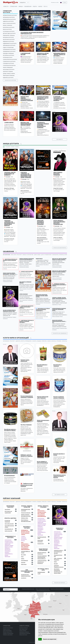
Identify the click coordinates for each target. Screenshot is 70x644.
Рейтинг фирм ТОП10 (8, 632)
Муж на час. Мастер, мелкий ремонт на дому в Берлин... (59, 259)
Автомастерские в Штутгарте (10, 15)
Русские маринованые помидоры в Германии (27, 397)
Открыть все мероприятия (60, 248)
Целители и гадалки (8, 71)
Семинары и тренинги (24, 632)
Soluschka (23, 562)
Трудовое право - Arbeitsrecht (25, 361)
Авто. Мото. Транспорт (7, 267)
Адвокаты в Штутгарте (8, 21)
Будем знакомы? (24, 294)
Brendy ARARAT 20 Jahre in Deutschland (42, 462)
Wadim (55, 562)
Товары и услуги (6, 629)
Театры (13, 147)
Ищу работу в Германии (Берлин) (25, 282)
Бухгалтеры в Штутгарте (9, 27)
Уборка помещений (8, 67)
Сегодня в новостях (24, 628)
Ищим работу (39, 259)
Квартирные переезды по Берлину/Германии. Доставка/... (27, 321)
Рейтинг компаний (12, 498)
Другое (60, 304)
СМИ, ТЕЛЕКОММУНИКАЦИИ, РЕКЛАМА (27, 571)
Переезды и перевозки (8, 53)
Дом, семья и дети (23, 629)
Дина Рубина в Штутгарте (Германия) (58, 174)
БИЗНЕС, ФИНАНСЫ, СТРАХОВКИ (54, 341)
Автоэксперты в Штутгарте (9, 19)
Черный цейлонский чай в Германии (43, 397)
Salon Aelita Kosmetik (9, 524)
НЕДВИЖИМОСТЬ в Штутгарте (10, 537)
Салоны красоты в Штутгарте (10, 59)
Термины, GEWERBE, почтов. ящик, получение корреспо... (59, 298)
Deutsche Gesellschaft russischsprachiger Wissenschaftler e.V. (42, 557)
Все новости (60, 139)
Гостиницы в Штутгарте (9, 31)
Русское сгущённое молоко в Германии (59, 397)
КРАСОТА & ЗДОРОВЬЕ (10, 518)
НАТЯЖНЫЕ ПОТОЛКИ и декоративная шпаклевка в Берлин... (59, 285)
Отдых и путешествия (8, 47)
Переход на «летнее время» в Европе (43, 54)
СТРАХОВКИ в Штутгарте (8, 63)
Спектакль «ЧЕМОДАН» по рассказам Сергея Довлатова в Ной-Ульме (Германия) (26, 175)
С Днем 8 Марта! (9, 123)
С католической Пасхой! (25, 54)
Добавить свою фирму (8, 635)
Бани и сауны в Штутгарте (9, 23)
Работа (35, 6)
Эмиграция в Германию (9, 76)
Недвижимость (22, 277)
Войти (65, 2)
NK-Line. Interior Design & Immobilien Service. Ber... (9, 311)
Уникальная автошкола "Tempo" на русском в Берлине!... (26, 307)
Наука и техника (23, 630)
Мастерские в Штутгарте (9, 39)
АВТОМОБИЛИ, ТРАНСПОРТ (9, 341)
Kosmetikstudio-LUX (9, 529)
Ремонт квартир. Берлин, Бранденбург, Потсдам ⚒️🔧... (10, 274)
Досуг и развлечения (23, 300)
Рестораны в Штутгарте (9, 55)
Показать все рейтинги (60, 583)
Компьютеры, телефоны (9, 35)
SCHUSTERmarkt (25, 560)
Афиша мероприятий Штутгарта (42, 589)
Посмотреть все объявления (60, 333)
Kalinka (23, 559)
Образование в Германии (25, 633)
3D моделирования (9, 476)
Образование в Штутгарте (9, 45)
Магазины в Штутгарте (8, 37)
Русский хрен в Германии (57, 365)
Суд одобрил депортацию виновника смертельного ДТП (32, 33)
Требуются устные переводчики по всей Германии (27, 485)
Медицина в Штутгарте (9, 41)
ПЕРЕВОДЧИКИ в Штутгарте (9, 51)
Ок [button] (40, 639)
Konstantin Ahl (41, 544)
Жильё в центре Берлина (26, 271)
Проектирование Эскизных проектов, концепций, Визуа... (59, 309)
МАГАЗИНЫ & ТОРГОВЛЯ (27, 527)
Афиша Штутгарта (11, 144)
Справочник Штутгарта (7, 12)
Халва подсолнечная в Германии (43, 421)
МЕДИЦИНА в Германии (60, 529)
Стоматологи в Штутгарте (9, 61)
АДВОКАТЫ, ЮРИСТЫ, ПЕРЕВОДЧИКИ (24, 341)
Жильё (40, 6)
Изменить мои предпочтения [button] (50, 639)
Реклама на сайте (55, 2)
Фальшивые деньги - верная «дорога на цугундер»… (59, 55)
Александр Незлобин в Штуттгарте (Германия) (40, 222)
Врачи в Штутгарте (7, 29)
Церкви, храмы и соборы (9, 74)
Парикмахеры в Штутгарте (9, 49)
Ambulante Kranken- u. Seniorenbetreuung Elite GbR (59, 552)
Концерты (8, 147)
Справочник (14, 6)
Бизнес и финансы (8, 25)
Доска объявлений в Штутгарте (43, 590)
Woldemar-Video (25, 518)
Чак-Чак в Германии (26, 425)
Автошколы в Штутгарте (9, 17)
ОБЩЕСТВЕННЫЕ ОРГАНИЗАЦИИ (43, 550)
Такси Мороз (7, 509)
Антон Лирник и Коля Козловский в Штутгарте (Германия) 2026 (59, 222)
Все (4, 147)
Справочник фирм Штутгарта (28, 589)
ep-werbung (24, 578)
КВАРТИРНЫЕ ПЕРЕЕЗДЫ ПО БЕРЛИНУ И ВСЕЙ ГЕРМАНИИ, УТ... (10, 260)
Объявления (28, 6)
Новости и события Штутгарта (57, 589)
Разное (17, 147)
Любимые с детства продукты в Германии (27, 455)
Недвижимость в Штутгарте (10, 43)
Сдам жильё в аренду (30, 277)
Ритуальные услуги (8, 57)
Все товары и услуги (60, 495)
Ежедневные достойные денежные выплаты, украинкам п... (43, 310)
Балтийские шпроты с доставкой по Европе (10, 430)
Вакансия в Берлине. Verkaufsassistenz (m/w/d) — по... (59, 321)
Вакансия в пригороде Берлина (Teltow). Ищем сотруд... (42, 296)
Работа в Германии (39, 265)
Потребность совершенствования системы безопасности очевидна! (43, 125)
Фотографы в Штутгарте (9, 70)
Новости (6, 6)
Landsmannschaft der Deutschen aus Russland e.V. (42, 562)
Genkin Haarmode (8, 531)
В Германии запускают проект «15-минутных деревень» (59, 99)
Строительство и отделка (24, 267)
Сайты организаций (7, 630)
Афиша (21, 6)
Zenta (22, 557)
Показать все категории (10, 80)
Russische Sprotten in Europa (59, 454)
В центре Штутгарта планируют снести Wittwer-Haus (43, 98)
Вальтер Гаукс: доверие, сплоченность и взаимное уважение (27, 99)
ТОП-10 (45, 6)
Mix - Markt (23, 555)
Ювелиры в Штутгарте (8, 78)
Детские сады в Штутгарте (9, 33)
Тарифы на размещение (8, 633)
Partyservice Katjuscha (26, 513)
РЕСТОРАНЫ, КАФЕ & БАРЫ (43, 569)
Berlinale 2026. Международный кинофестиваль (26, 124)
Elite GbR (56, 564)
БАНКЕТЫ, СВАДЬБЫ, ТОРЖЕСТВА (39, 341)
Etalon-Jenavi (24, 564)
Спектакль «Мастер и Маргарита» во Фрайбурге (10, 174)
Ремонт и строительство (24, 266)
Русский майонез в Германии (42, 365)
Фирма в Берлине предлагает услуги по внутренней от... (27, 259)
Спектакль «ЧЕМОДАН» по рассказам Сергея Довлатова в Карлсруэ (9, 223)
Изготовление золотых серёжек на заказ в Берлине (60, 476)
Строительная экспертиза (9, 66)
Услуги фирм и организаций (16, 338)
